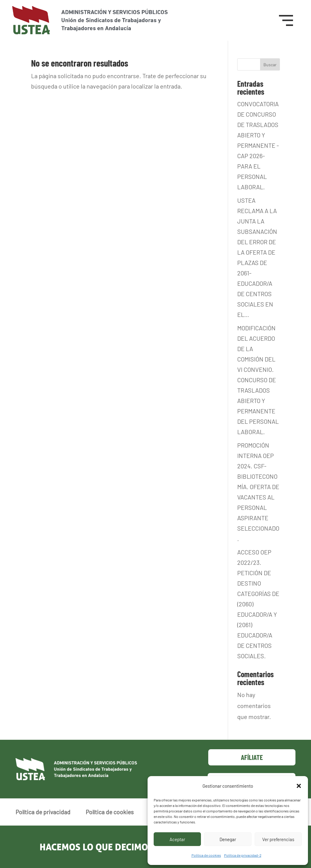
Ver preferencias (278, 839)
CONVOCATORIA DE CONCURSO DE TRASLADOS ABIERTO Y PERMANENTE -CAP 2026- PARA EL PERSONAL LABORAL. (258, 145)
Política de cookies (206, 855)
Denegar (228, 839)
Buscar (270, 65)
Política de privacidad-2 (243, 855)
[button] (299, 786)
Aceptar (177, 839)
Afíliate (252, 757)
